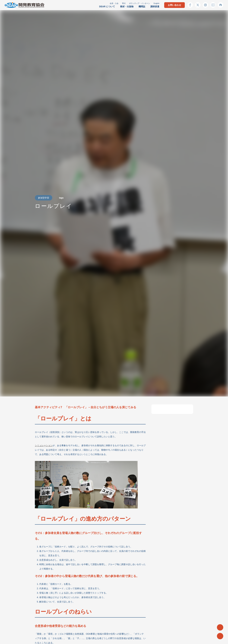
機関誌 (142, 6)
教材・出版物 (127, 6)
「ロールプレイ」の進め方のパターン (172, 421)
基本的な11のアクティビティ (172, 440)
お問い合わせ (174, 5)
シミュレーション (44, 445)
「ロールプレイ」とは (170, 411)
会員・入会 (114, 3)
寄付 (124, 3)
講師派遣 (155, 6)
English (156, 3)
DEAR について (107, 6)
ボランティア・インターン (139, 3)
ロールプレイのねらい (170, 430)
